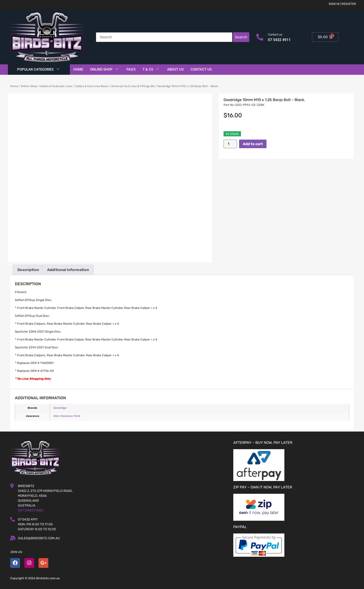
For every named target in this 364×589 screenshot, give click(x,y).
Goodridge (60, 408)
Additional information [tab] (68, 270)
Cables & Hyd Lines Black (91, 86)
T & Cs (151, 69)
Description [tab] (28, 270)
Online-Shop (104, 69)
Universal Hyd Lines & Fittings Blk (133, 86)
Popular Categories (38, 69)
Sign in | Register (342, 4)
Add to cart (253, 144)
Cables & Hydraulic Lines (56, 86)
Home (78, 69)
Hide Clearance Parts (67, 416)
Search (241, 37)
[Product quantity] (230, 144)
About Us (175, 69)
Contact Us (201, 69)
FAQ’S (131, 69)
